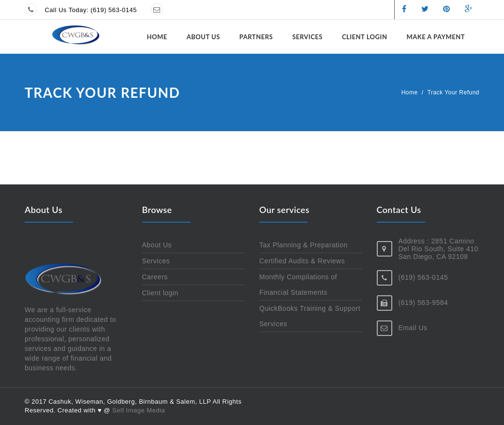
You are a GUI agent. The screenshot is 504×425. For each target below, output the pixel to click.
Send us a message (200, 10)
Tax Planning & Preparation (304, 245)
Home (157, 37)
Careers (155, 277)
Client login (365, 37)
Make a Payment (436, 37)
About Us (203, 37)
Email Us (413, 328)
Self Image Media (139, 410)
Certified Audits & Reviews (302, 261)
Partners (256, 37)
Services (307, 37)
